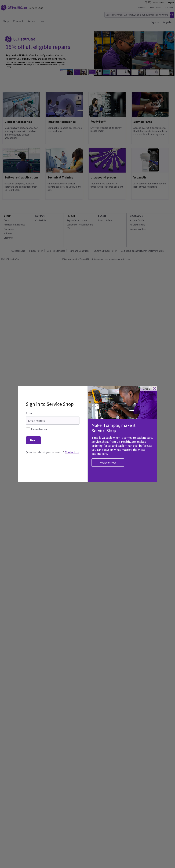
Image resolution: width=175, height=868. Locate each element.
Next (33, 431)
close (146, 380)
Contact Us (72, 444)
